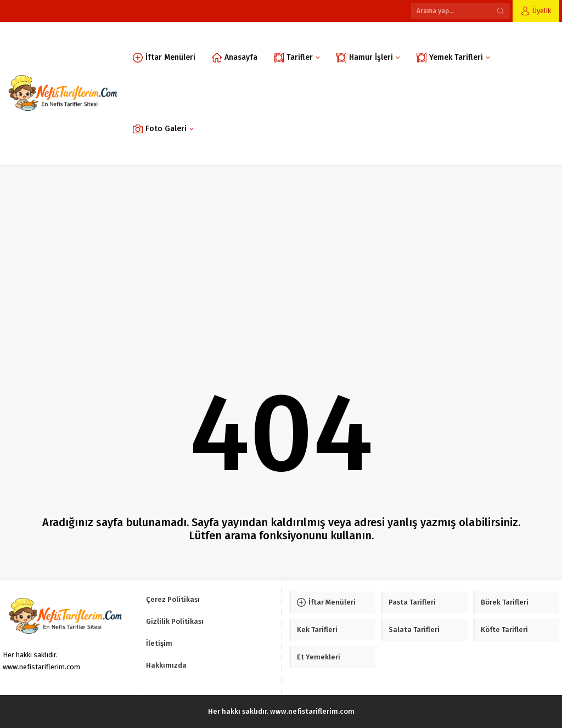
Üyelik (542, 11)
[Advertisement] (281, 247)
